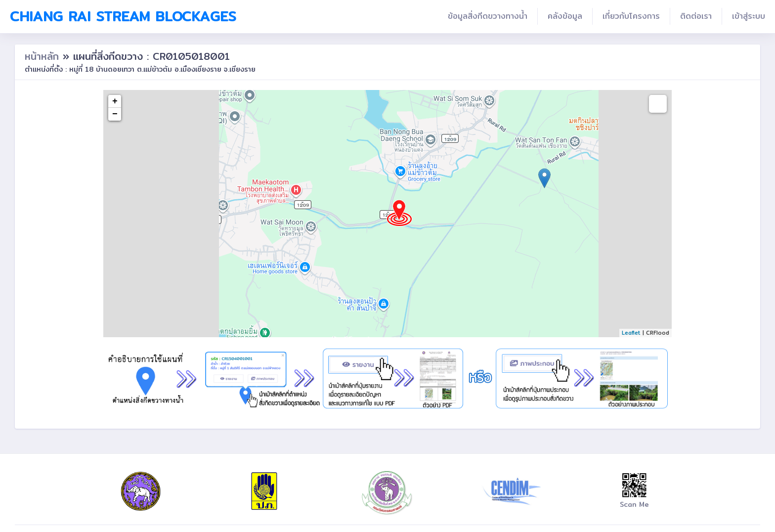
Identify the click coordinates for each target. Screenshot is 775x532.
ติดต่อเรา (696, 16)
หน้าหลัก (44, 56)
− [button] (115, 114)
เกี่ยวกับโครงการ (631, 16)
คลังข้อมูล (565, 16)
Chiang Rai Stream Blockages (123, 16)
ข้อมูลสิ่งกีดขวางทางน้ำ (488, 16)
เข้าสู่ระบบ (749, 16)
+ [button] (115, 101)
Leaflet (631, 333)
